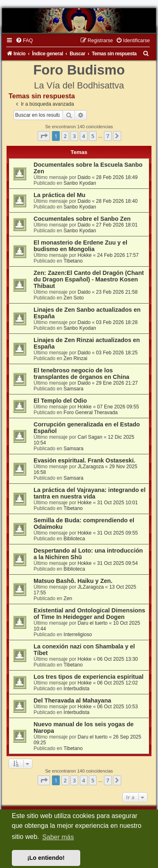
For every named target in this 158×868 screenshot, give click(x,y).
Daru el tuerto (93, 623)
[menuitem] (24, 41)
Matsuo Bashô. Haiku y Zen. (73, 581)
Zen (68, 598)
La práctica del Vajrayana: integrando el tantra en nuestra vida (89, 493)
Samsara (73, 389)
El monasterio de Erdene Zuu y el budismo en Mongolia (80, 246)
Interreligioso (78, 635)
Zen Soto (73, 298)
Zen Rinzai (75, 358)
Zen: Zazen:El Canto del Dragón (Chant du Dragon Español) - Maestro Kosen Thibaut (89, 279)
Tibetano (73, 261)
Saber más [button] (58, 837)
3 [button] (74, 136)
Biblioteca (74, 539)
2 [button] (65, 136)
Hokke (85, 255)
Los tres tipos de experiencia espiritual (89, 677)
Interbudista (76, 689)
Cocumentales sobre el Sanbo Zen (82, 219)
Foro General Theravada (90, 412)
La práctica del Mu (60, 195)
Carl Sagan (90, 437)
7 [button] (108, 136)
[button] (44, 136)
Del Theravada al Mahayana (72, 700)
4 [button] (84, 136)
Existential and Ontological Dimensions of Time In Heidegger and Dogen (89, 614)
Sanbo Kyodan (80, 183)
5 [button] (93, 136)
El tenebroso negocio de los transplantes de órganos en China (81, 374)
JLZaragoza (91, 467)
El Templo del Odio (60, 401)
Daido (84, 177)
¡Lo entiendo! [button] (46, 858)
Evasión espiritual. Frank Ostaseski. (85, 460)
